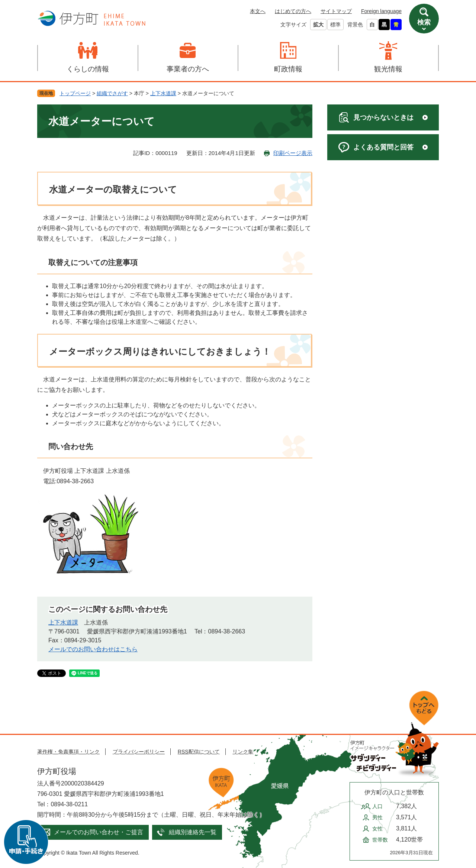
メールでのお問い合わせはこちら (93, 649)
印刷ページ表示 (293, 153)
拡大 (318, 25)
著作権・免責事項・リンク (68, 752)
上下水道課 (163, 93)
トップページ (75, 93)
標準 (335, 25)
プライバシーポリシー (139, 752)
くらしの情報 (88, 69)
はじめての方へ (293, 11)
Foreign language (381, 11)
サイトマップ (336, 11)
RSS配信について (199, 752)
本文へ (258, 11)
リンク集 (243, 752)
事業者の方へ (188, 69)
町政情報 (288, 69)
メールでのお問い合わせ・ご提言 (99, 832)
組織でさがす (112, 93)
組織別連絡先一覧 (193, 832)
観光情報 (388, 69)
